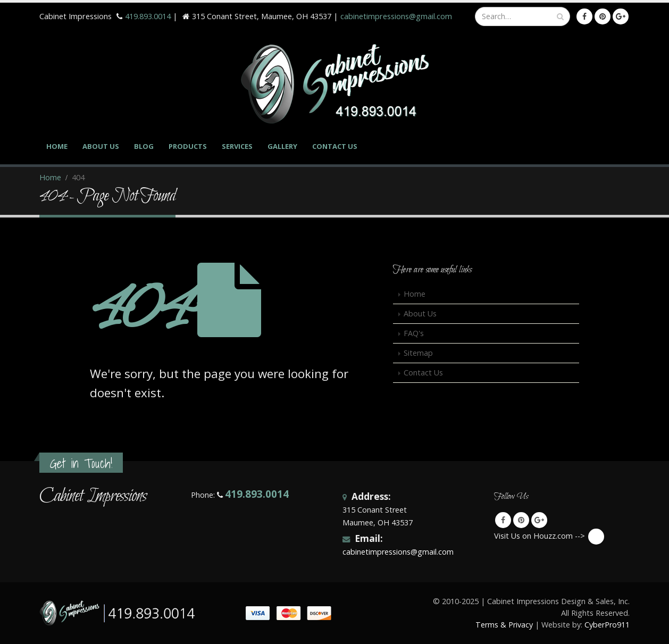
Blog (144, 146)
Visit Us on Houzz (596, 537)
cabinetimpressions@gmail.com (396, 16)
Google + (539, 520)
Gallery (282, 146)
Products (188, 146)
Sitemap (418, 353)
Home (57, 146)
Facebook (503, 520)
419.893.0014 (148, 16)
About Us (101, 146)
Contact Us (335, 146)
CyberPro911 (607, 625)
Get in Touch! (81, 463)
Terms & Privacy (504, 625)
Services (237, 146)
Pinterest (521, 520)
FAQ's (414, 333)
